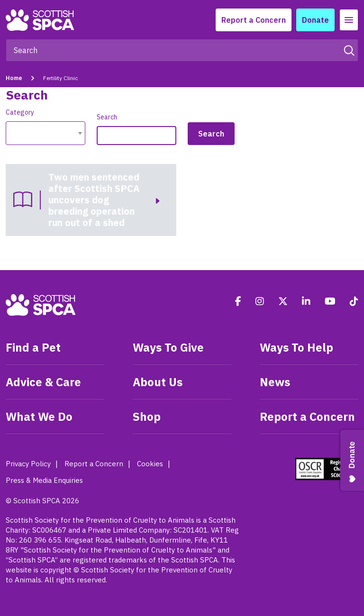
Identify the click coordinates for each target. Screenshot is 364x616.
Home (14, 78)
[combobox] (45, 133)
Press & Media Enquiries (44, 480)
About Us (158, 382)
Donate (315, 20)
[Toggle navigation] (349, 20)
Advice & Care (43, 382)
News (275, 382)
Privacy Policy (28, 464)
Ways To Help (296, 347)
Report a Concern (254, 20)
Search (107, 117)
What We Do (39, 417)
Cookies (150, 464)
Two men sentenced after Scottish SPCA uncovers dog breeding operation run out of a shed (94, 200)
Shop (147, 417)
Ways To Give (168, 347)
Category (20, 112)
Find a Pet (33, 347)
